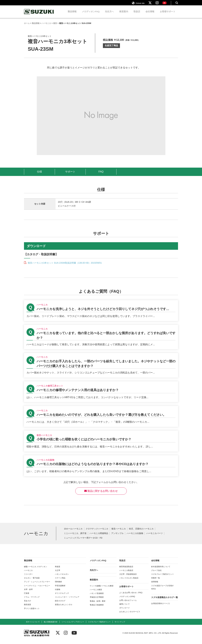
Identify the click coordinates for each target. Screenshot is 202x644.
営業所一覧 (156, 581)
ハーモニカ (28, 573)
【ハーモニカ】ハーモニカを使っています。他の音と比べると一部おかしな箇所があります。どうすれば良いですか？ (101, 340)
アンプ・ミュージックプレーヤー (37, 585)
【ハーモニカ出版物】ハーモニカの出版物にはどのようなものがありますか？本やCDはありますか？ (101, 469)
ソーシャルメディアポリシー (73, 625)
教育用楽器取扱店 (126, 570)
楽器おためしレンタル (64, 607)
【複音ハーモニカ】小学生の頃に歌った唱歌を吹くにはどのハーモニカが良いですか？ (101, 444)
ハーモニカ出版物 (135, 536)
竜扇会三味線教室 (97, 608)
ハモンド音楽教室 (97, 596)
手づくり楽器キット (32, 611)
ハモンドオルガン (62, 577)
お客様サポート (168, 15)
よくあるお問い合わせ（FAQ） (131, 596)
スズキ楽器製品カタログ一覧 (165, 600)
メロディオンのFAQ (127, 599)
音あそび (27, 604)
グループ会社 (156, 573)
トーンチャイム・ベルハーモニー (37, 589)
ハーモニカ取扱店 (126, 573)
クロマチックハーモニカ (97, 532)
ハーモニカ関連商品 (99, 536)
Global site (138, 4)
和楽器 (58, 570)
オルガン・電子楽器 (32, 581)
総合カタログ (60, 604)
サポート (70, 175)
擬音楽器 (27, 607)
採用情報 (155, 585)
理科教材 (58, 585)
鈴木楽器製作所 (39, 15)
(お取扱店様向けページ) (160, 606)
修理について (125, 607)
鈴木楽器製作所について (161, 570)
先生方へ (109, 15)
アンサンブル (117, 536)
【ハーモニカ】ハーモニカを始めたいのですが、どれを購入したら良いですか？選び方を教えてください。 (101, 419)
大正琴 (58, 573)
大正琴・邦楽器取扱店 (128, 577)
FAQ (101, 175)
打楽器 (27, 596)
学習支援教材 (60, 589)
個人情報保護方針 (51, 625)
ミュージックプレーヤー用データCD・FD (83, 541)
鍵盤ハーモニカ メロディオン (36, 570)
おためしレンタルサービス (130, 615)
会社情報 (150, 15)
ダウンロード (125, 611)
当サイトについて (33, 625)
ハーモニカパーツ (154, 536)
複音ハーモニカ (119, 532)
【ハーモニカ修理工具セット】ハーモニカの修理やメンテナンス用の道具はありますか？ (101, 395)
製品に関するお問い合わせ (101, 494)
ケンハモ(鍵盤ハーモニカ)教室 (102, 589)
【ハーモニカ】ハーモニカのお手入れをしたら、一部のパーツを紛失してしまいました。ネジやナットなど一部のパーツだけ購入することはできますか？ (101, 368)
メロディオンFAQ (91, 15)
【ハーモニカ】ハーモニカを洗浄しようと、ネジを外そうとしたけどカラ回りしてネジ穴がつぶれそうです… (101, 314)
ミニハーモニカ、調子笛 (75, 536)
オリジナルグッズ (62, 596)
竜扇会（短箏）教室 (98, 604)
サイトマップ (120, 625)
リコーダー (28, 577)
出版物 (58, 592)
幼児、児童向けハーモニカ (141, 532)
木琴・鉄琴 (28, 592)
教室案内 (124, 15)
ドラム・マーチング (32, 600)
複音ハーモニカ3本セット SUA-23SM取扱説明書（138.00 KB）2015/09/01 (64, 266)
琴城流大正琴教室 (97, 600)
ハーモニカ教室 (96, 593)
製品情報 (72, 15)
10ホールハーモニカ (73, 532)
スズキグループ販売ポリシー (162, 577)
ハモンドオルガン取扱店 (129, 581)
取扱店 (137, 15)
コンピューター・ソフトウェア (67, 600)
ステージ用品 (60, 581)
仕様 (39, 175)
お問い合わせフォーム (128, 603)
